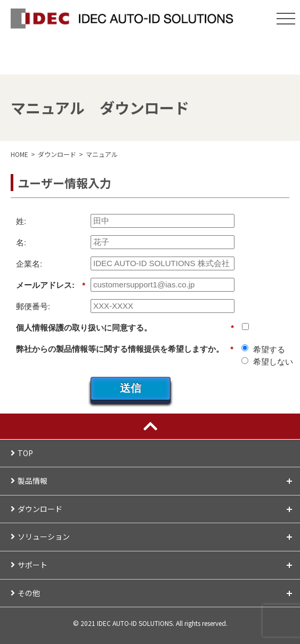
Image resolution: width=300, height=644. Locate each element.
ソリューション (156, 536)
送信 (131, 388)
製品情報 (156, 481)
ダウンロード (156, 509)
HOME (19, 154)
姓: (21, 221)
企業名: (29, 264)
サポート (156, 565)
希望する (269, 349)
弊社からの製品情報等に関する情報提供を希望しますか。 (125, 349)
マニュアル (102, 154)
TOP (25, 453)
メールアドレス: (51, 285)
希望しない (273, 362)
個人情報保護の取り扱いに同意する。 (125, 328)
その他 (156, 593)
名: (21, 242)
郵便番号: (33, 306)
